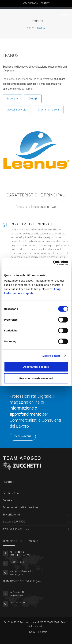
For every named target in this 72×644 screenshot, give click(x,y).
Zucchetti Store (11, 493)
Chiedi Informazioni (48, 110)
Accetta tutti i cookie (36, 367)
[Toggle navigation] (65, 13)
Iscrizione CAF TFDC (14, 522)
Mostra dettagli (52, 356)
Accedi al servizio (17, 110)
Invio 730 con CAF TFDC (16, 529)
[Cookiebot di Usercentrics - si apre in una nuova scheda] (53, 263)
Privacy (31, 632)
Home (30, 28)
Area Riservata (31, 3)
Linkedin (43, 632)
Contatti (45, 3)
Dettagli (33, 99)
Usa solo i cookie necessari (36, 378)
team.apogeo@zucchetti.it (21, 571)
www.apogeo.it (16, 574)
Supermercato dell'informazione (20, 507)
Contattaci (8, 500)
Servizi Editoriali (11, 515)
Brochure (12, 99)
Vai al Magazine (23, 437)
